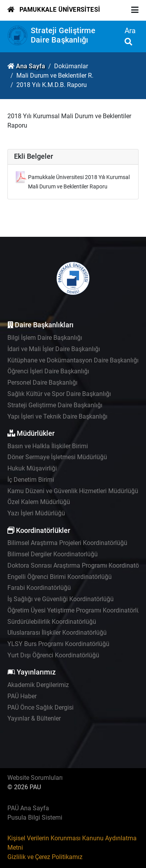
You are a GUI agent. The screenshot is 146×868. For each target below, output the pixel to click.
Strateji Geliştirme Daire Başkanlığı (63, 35)
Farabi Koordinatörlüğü (39, 588)
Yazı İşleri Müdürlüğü (36, 513)
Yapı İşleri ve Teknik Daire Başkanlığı (57, 416)
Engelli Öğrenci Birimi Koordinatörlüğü (60, 577)
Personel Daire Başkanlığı (42, 383)
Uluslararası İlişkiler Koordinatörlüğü (57, 633)
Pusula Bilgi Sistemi (35, 817)
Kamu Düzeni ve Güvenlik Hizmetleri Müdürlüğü (73, 491)
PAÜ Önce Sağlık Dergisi (40, 707)
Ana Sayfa (31, 66)
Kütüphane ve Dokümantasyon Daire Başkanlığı (73, 360)
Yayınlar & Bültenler (34, 718)
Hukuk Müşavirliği (32, 468)
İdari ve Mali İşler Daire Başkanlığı (54, 349)
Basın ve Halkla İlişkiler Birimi (48, 446)
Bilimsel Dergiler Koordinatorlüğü (53, 554)
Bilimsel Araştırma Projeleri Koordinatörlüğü (67, 543)
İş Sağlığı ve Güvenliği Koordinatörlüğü (61, 599)
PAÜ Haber (22, 696)
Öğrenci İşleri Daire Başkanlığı (48, 371)
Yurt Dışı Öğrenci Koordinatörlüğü (53, 655)
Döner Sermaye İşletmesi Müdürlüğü (57, 457)
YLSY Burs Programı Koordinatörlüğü (58, 644)
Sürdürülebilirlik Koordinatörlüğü (52, 622)
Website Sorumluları (35, 778)
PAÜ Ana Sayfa (28, 808)
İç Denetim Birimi (31, 480)
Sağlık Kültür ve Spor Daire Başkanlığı (59, 394)
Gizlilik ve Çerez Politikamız (45, 857)
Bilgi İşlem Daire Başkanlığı (45, 338)
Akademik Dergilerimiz (38, 685)
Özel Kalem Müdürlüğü (39, 502)
